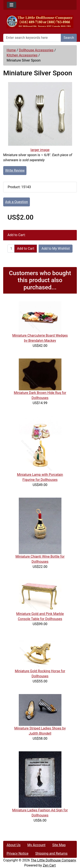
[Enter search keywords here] (32, 38)
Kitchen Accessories (22, 55)
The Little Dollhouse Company (53, 860)
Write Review (15, 170)
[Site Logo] (40, 22)
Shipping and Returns (51, 853)
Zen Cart (49, 865)
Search (69, 38)
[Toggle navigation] (12, 5)
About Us (14, 845)
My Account (36, 845)
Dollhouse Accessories (36, 50)
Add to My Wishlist (56, 248)
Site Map (59, 845)
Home (11, 50)
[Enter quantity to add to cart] (11, 249)
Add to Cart (26, 248)
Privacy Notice (17, 853)
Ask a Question (17, 202)
